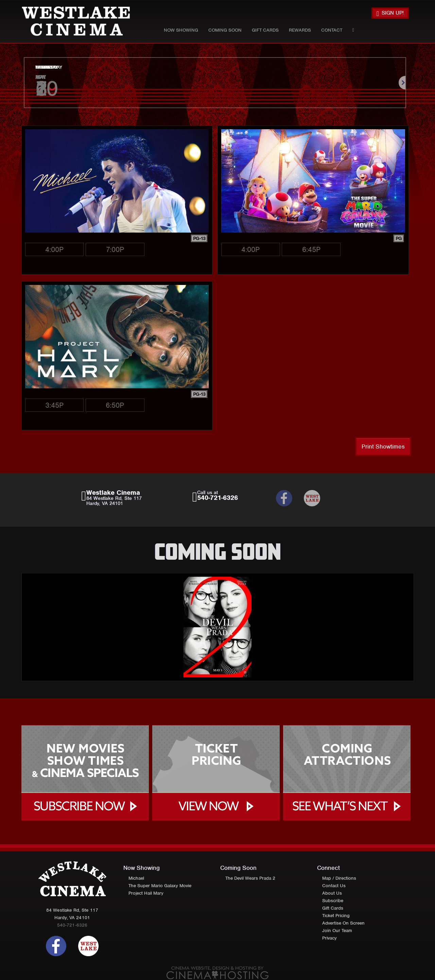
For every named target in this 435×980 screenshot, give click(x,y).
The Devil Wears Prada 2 (250, 878)
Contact (332, 30)
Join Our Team (337, 931)
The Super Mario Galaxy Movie (160, 886)
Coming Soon (225, 30)
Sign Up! (390, 13)
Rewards (300, 30)
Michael (136, 878)
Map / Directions (339, 878)
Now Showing (181, 30)
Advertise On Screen (343, 923)
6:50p (115, 405)
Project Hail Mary (146, 893)
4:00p (54, 249)
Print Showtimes (383, 446)
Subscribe (333, 901)
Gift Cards (265, 30)
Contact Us (334, 886)
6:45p (311, 249)
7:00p (115, 249)
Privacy (329, 938)
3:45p (54, 405)
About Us (332, 893)
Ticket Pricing (336, 916)
